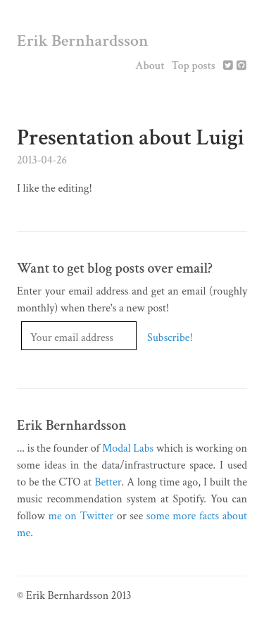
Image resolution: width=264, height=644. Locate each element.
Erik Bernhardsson (83, 41)
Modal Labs (128, 448)
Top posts (194, 66)
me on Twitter (81, 516)
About (150, 66)
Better (108, 482)
